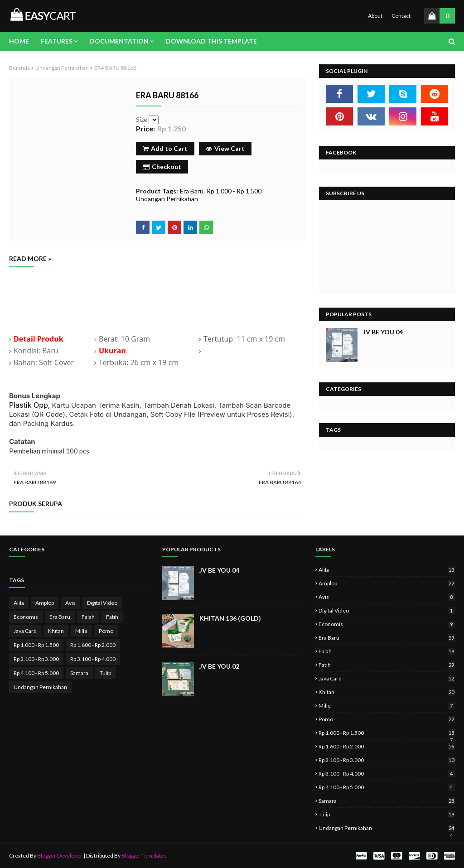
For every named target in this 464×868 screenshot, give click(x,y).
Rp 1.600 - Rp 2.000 (93, 645)
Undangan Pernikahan (62, 68)
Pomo (106, 631)
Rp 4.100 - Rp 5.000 (36, 673)
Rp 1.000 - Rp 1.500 (234, 191)
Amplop (45, 603)
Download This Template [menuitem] (211, 41)
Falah (88, 617)
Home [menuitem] (19, 41)
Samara (79, 673)
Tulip (105, 673)
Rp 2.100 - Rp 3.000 (36, 659)
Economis (26, 617)
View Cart (225, 148)
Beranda (19, 68)
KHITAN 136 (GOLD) (230, 618)
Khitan (56, 631)
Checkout (162, 166)
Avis (70, 603)
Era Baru (192, 191)
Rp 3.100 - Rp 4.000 (93, 659)
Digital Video (102, 603)
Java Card (25, 631)
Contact (401, 16)
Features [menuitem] (57, 41)
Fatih (112, 617)
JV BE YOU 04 (383, 332)
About (375, 16)
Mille (81, 631)
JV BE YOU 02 (219, 666)
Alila (19, 603)
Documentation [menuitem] (119, 41)
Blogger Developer (60, 856)
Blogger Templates (144, 856)
